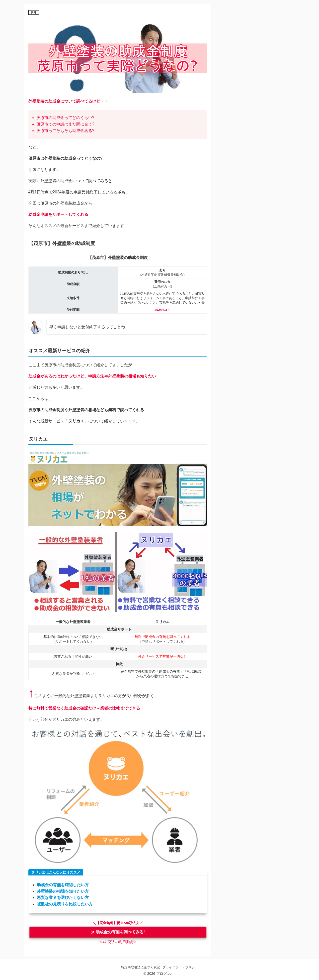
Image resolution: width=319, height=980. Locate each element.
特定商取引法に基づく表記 (141, 967)
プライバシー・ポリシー (180, 967)
